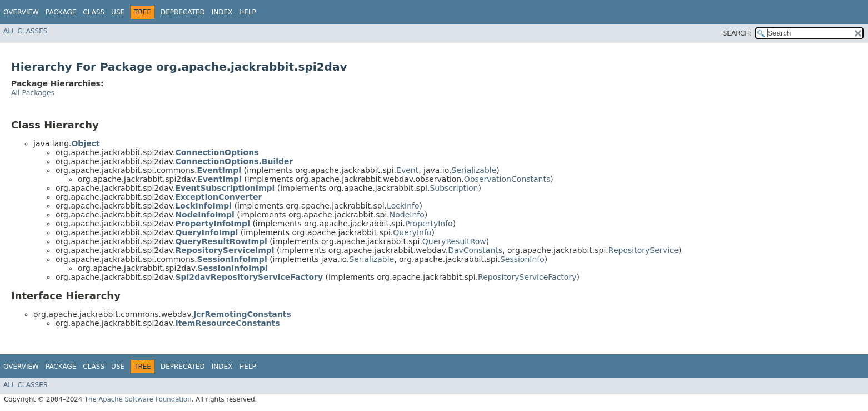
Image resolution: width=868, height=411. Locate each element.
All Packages (33, 93)
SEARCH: (738, 33)
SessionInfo (522, 259)
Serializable (474, 170)
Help (248, 12)
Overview (21, 12)
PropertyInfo (429, 224)
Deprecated (183, 12)
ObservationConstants (507, 179)
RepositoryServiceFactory (527, 277)
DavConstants (475, 250)
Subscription (454, 188)
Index (222, 12)
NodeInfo (407, 215)
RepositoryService (643, 250)
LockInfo (403, 206)
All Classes (25, 31)
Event (407, 170)
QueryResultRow (454, 241)
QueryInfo (412, 232)
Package (61, 12)
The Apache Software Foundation (138, 399)
